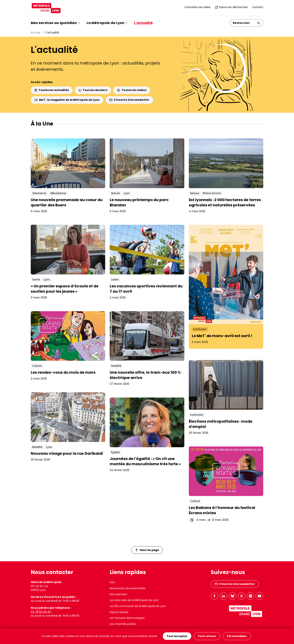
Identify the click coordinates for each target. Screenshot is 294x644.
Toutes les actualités (52, 90)
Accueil (36, 32)
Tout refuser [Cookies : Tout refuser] (207, 636)
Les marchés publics (123, 624)
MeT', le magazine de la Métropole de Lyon (67, 100)
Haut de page (147, 550)
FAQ (112, 582)
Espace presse (119, 612)
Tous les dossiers (93, 90)
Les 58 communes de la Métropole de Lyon (138, 606)
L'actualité (143, 23)
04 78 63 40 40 (41, 612)
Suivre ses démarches (231, 7)
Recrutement (118, 594)
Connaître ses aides (197, 7)
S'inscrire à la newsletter (129, 100)
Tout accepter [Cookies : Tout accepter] (177, 636)
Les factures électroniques (127, 618)
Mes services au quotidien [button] (55, 23)
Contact (258, 7)
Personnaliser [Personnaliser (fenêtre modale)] (237, 636)
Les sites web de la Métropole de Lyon (134, 600)
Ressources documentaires (128, 588)
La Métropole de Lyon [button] (107, 23)
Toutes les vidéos (132, 90)
